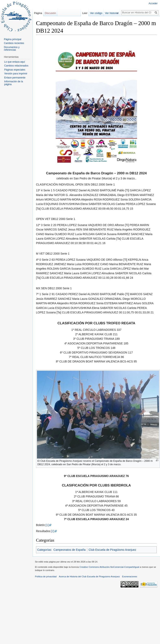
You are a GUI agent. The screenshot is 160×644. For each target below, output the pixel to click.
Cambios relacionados (16, 66)
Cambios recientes (14, 43)
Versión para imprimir (16, 74)
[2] (53, 531)
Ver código (98, 13)
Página (38, 13)
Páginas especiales (15, 70)
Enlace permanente (15, 78)
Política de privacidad (46, 576)
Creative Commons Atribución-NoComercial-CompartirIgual (109, 567)
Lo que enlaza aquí (15, 62)
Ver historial (114, 13)
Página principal (13, 39)
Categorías (44, 550)
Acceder (153, 3)
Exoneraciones (130, 576)
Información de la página (14, 83)
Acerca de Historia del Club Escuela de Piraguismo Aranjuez (89, 576)
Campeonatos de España (70, 550)
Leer (87, 13)
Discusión (50, 13)
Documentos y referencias (12, 49)
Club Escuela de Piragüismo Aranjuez (112, 550)
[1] (47, 525)
